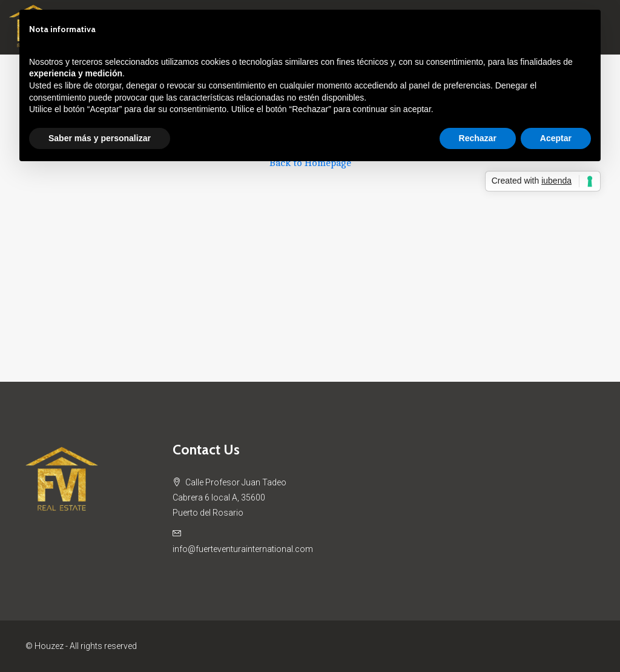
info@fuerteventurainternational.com (243, 549)
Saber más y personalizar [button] (100, 138)
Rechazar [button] (478, 138)
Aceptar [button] (556, 138)
